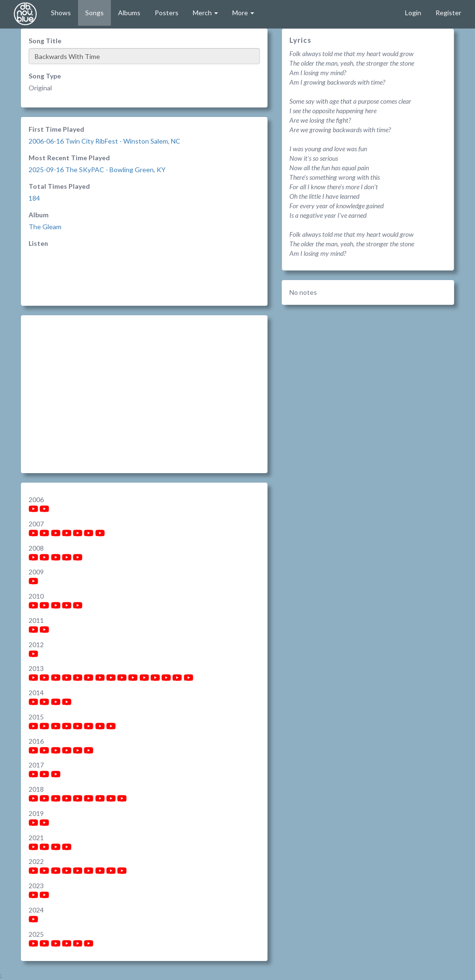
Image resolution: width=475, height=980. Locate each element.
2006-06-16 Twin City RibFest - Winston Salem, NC (104, 141)
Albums (129, 13)
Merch (205, 13)
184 (34, 198)
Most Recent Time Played (69, 158)
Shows (61, 13)
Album (39, 215)
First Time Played (56, 129)
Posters (167, 13)
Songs (94, 13)
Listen (38, 243)
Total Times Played (59, 186)
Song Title (45, 41)
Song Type (45, 76)
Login (413, 13)
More (243, 13)
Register (448, 13)
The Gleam (45, 227)
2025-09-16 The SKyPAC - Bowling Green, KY (97, 170)
